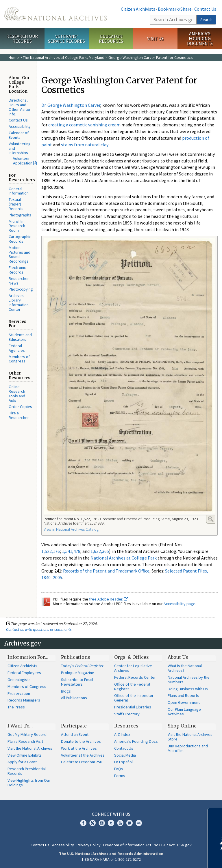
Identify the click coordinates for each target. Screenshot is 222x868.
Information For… (28, 657)
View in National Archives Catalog (71, 529)
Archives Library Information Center (19, 302)
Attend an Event (75, 734)
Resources (126, 726)
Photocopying (21, 289)
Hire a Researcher (19, 415)
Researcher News (19, 281)
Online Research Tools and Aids (17, 393)
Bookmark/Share (175, 9)
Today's (82, 666)
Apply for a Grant (22, 762)
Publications (76, 657)
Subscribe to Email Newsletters (77, 682)
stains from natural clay (85, 145)
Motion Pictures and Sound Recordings (20, 254)
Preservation (19, 693)
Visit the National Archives (30, 748)
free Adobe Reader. (109, 599)
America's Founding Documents (200, 38)
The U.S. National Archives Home (55, 14)
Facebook (83, 823)
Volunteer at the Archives (83, 755)
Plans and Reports (183, 695)
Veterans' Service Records (66, 39)
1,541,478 (71, 551)
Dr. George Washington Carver (71, 105)
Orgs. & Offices (132, 657)
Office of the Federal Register (132, 686)
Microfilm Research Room (17, 226)
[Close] (215, 814)
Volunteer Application (23, 161)
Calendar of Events (19, 135)
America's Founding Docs (136, 741)
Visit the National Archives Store (190, 737)
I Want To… (20, 726)
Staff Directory (127, 714)
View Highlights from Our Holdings (29, 783)
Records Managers (24, 700)
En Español (123, 762)
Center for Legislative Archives (133, 668)
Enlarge (211, 519)
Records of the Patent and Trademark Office (106, 571)
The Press (16, 707)
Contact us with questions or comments (39, 629)
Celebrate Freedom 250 (82, 762)
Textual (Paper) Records (16, 204)
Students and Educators (20, 337)
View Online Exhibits (25, 755)
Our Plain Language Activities (184, 712)
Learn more (171, 858)
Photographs (20, 215)
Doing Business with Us (188, 689)
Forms (120, 776)
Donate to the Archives (81, 741)
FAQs (119, 769)
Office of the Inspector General (134, 698)
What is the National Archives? (185, 668)
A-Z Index (122, 734)
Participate (74, 726)
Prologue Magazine (78, 673)
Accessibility (20, 126)
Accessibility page (180, 604)
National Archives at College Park (124, 558)
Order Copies (20, 407)
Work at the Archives (79, 748)
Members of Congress (19, 359)
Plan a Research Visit (25, 741)
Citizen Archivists (138, 9)
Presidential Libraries (133, 707)
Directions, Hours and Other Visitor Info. (20, 107)
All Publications (74, 698)
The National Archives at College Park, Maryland (64, 57)
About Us (178, 657)
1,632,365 (100, 551)
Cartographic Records (20, 239)
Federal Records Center (135, 677)
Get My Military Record (27, 734)
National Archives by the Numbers (189, 680)
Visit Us (155, 38)
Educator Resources (111, 39)
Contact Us (205, 9)
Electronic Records (17, 270)
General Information (19, 191)
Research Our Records (22, 39)
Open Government (184, 702)
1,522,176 (51, 551)
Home (14, 57)
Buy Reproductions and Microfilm (188, 748)
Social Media (125, 755)
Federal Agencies (17, 348)
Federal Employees (24, 673)
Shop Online (182, 726)
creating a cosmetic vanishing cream (84, 125)
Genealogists (19, 680)
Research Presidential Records (27, 771)
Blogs (66, 691)
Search (206, 20)
